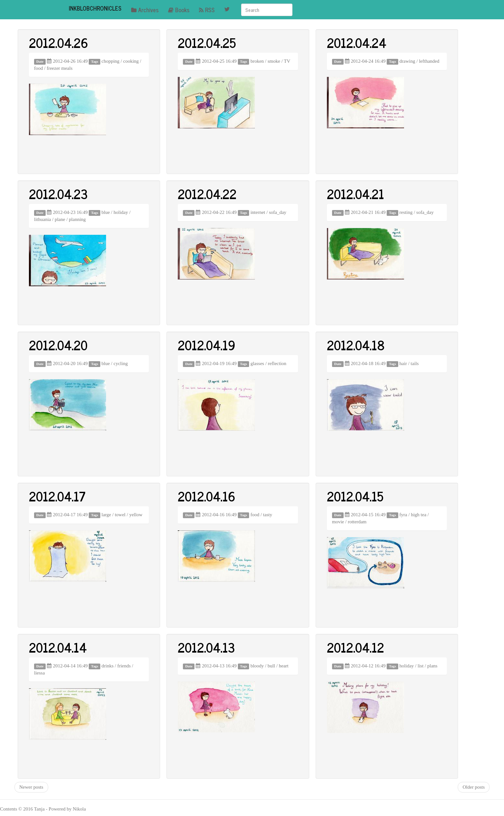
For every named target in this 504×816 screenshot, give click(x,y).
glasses (257, 363)
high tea (419, 515)
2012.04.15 (355, 496)
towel (120, 515)
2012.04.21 (355, 194)
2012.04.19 (207, 345)
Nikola (79, 809)
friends (124, 666)
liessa (39, 673)
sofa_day (278, 212)
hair (403, 363)
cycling (121, 363)
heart (284, 666)
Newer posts (31, 787)
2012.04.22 (207, 194)
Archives (145, 10)
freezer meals (59, 68)
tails (415, 363)
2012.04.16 (207, 496)
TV (287, 61)
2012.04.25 (207, 42)
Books (179, 10)
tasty (267, 515)
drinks (108, 666)
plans (432, 666)
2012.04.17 (57, 496)
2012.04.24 (357, 42)
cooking (131, 61)
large (106, 515)
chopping (111, 61)
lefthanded (429, 61)
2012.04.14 (58, 647)
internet (258, 212)
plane (60, 219)
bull (271, 666)
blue (106, 212)
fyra (403, 515)
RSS (207, 10)
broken (257, 61)
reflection (277, 363)
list (420, 666)
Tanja (39, 809)
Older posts (474, 787)
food (39, 68)
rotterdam (357, 522)
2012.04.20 (58, 345)
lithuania (43, 219)
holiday (121, 212)
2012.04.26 (59, 42)
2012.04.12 (355, 647)
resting (406, 212)
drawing (407, 61)
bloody (257, 666)
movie (338, 522)
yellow (136, 515)
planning (77, 219)
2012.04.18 (356, 345)
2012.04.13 (206, 647)
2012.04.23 (58, 194)
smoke (274, 61)
